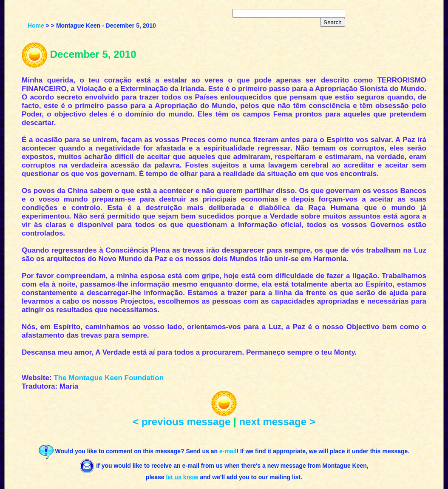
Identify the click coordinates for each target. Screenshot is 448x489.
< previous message (181, 422)
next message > (277, 422)
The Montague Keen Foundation (109, 378)
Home (36, 26)
